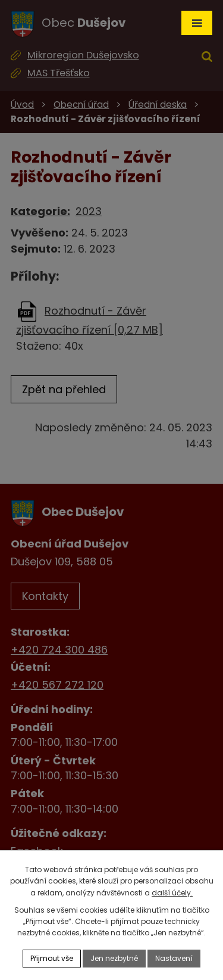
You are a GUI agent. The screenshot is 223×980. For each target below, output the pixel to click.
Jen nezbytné (114, 958)
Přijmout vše (52, 958)
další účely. (172, 893)
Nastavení (174, 958)
